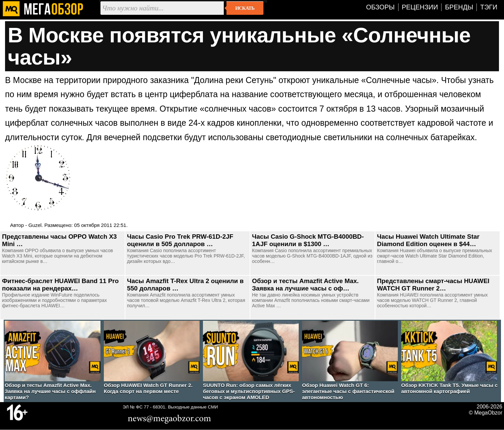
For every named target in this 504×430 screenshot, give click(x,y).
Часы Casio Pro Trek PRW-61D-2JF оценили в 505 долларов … (180, 240)
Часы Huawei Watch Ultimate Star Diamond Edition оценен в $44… (428, 240)
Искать (245, 8)
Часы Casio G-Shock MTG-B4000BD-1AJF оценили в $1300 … (308, 240)
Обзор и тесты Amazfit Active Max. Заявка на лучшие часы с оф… (305, 285)
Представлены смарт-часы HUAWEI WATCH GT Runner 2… (433, 285)
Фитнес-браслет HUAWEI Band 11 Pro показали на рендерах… (60, 285)
